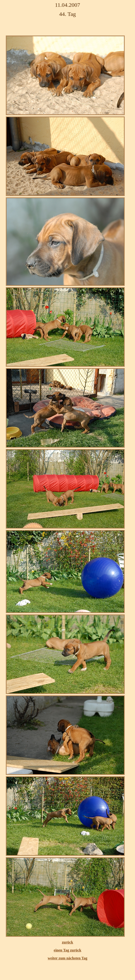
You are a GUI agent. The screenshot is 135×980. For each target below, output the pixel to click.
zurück (68, 942)
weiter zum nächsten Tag (67, 958)
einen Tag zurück (67, 950)
